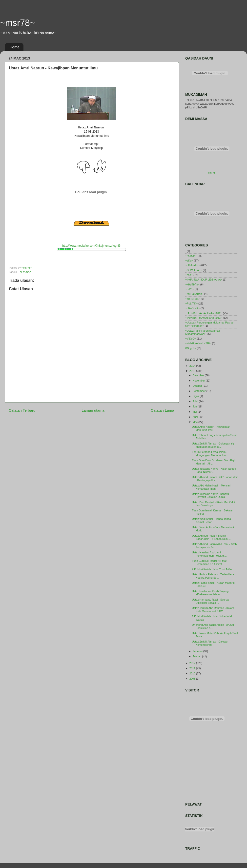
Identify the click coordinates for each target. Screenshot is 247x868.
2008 (193, 679)
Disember (199, 375)
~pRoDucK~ (193, 308)
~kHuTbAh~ (192, 284)
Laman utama (93, 410)
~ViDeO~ (191, 339)
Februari (198, 651)
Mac (196, 422)
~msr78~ (18, 23)
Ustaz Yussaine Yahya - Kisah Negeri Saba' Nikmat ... (214, 470)
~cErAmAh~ (25, 272)
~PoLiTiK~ (191, 303)
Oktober (198, 386)
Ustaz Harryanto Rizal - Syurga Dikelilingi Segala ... (210, 601)
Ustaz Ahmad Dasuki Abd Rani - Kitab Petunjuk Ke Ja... (214, 546)
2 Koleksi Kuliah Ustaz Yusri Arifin (212, 569)
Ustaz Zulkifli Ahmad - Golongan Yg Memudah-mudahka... (213, 445)
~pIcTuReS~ (193, 299)
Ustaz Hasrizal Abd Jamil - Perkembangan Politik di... (209, 554)
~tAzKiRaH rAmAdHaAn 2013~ (204, 318)
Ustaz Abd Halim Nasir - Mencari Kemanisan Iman (211, 487)
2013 (193, 371)
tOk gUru (191, 348)
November (199, 381)
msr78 (212, 173)
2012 (193, 663)
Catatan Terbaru (22, 410)
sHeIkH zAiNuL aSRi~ (198, 343)
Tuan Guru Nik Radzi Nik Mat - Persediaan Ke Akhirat (210, 562)
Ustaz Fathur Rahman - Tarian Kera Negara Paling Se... (213, 576)
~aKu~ (189, 261)
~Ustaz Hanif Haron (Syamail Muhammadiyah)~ (203, 332)
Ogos (196, 396)
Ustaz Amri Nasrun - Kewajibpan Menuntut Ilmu (211, 428)
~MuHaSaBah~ (194, 294)
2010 (193, 673)
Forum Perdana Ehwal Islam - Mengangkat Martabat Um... (210, 454)
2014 (193, 366)
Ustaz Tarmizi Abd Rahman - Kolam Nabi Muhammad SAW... (213, 610)
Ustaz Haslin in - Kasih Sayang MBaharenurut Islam (210, 593)
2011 (193, 668)
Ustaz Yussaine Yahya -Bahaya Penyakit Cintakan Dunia (210, 495)
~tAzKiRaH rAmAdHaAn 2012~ (204, 313)
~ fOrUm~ (191, 256)
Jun (195, 406)
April (196, 417)
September (200, 391)
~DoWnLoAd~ (194, 270)
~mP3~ (190, 289)
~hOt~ (189, 275)
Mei (195, 412)
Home (15, 47)
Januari (197, 656)
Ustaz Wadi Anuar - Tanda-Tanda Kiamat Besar (211, 520)
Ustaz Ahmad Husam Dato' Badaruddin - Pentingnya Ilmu (215, 479)
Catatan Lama (162, 410)
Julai (196, 401)
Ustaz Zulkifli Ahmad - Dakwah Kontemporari (210, 643)
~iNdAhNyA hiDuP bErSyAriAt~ (204, 280)
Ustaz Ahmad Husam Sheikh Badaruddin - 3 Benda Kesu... (211, 537)
